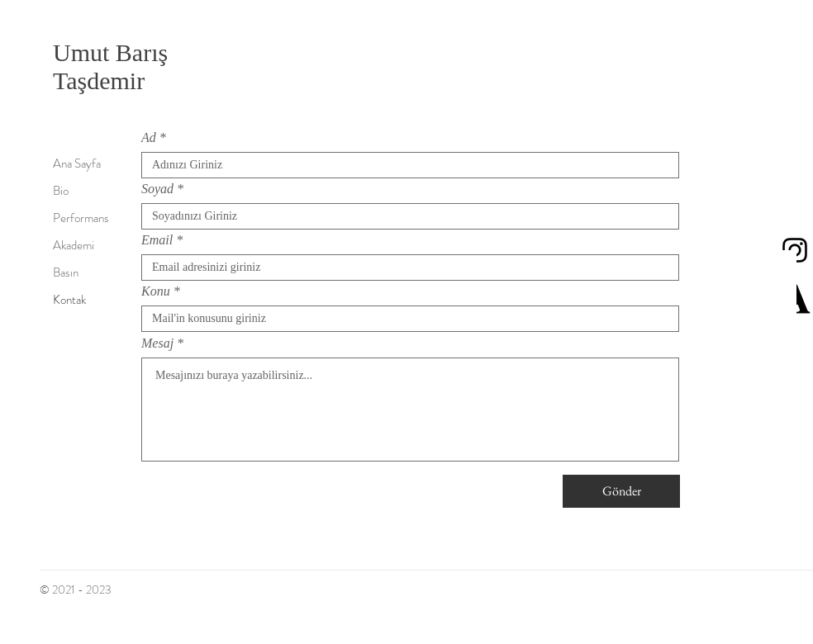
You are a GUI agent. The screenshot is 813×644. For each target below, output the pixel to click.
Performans (81, 218)
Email (157, 240)
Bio (61, 191)
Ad (149, 138)
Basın (66, 272)
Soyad (157, 189)
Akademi (74, 245)
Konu (156, 291)
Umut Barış (123, 52)
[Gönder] (621, 491)
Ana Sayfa (77, 163)
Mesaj (157, 343)
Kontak (69, 300)
